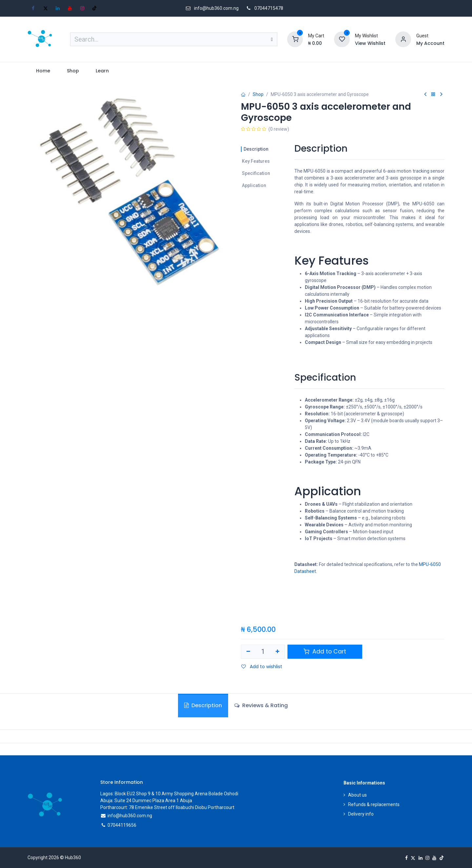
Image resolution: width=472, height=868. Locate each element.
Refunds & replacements (374, 804)
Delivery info (361, 814)
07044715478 (269, 8)
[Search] (272, 39)
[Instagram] (82, 8)
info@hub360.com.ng (130, 816)
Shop (258, 94)
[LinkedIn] (58, 8)
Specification (256, 173)
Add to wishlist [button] (262, 667)
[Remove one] (248, 652)
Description (256, 149)
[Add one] (278, 652)
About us (357, 795)
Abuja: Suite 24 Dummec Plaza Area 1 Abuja (146, 801)
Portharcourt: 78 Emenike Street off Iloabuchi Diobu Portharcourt (167, 807)
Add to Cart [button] (325, 651)
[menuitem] (43, 71)
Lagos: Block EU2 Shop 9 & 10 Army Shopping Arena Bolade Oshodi (169, 794)
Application (254, 185)
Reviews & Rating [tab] (261, 705)
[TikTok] (94, 8)
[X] (46, 8)
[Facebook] (33, 8)
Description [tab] (203, 705)
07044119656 (122, 825)
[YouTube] (70, 8)
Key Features (256, 161)
